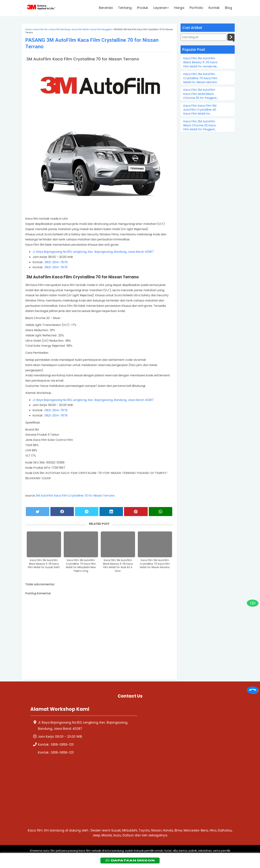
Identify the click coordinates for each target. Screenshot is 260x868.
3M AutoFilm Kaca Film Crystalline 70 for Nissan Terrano (75, 496)
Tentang (125, 8)
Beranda (106, 8)
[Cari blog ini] (204, 37)
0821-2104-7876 (56, 262)
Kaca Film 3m (41, 29)
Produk (143, 8)
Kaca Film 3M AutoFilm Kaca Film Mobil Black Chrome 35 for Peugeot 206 (200, 94)
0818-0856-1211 (62, 745)
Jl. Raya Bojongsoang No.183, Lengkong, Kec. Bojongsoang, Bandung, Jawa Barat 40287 (93, 252)
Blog (228, 8)
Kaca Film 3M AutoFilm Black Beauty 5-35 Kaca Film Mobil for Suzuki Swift (44, 564)
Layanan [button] (161, 8)
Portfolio (196, 8)
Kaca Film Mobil (80, 29)
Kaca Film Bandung (60, 29)
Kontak (214, 8)
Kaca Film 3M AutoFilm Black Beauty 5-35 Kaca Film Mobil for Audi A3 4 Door (118, 566)
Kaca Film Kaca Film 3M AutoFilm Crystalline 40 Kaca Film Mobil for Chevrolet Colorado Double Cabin (200, 110)
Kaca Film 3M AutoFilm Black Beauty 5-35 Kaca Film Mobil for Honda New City (201, 62)
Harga (179, 8)
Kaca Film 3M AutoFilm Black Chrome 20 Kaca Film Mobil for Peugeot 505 (199, 126)
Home (28, 29)
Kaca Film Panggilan (101, 29)
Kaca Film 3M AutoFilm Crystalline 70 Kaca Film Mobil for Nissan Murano (155, 564)
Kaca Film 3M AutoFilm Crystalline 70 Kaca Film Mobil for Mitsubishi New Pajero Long (81, 566)
